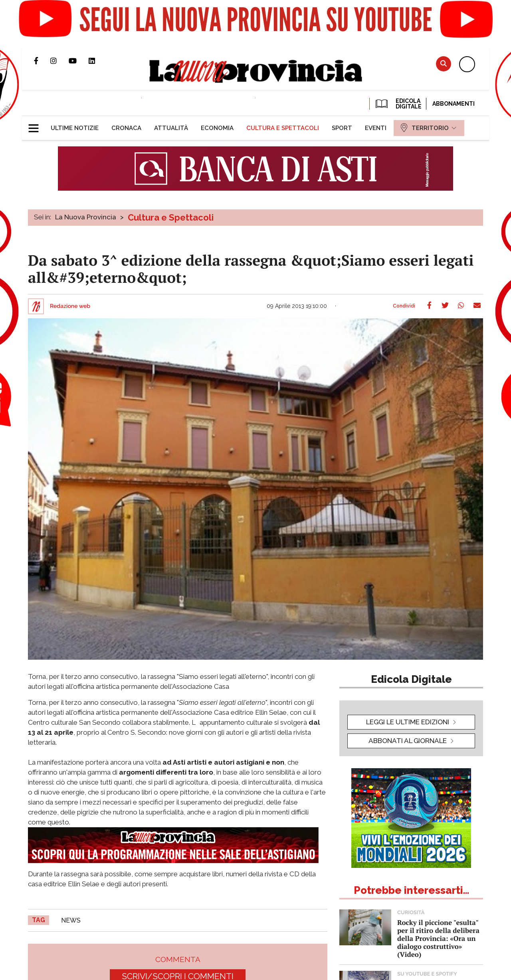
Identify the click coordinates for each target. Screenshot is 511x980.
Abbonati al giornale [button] (408, 741)
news (71, 920)
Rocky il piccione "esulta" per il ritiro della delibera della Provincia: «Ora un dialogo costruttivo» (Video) (438, 938)
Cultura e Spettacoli (171, 217)
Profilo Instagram (59, 61)
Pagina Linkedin (98, 61)
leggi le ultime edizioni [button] (408, 722)
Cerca (444, 64)
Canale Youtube (79, 61)
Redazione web (70, 306)
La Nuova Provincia (86, 217)
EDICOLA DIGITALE (398, 104)
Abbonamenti (454, 104)
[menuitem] (75, 128)
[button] (37, 125)
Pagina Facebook (42, 61)
